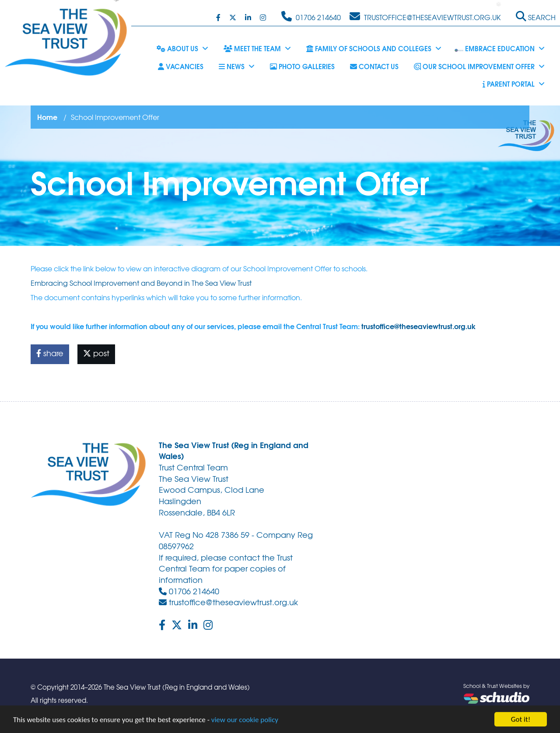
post (96, 353)
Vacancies (181, 66)
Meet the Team (257, 48)
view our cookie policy (245, 721)
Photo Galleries (302, 66)
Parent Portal (514, 84)
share (50, 353)
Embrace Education (500, 48)
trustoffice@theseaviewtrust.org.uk (418, 326)
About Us (182, 48)
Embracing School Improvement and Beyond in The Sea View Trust (141, 283)
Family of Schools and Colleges (374, 48)
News (237, 66)
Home (47, 117)
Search (536, 17)
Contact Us (374, 66)
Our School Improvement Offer (479, 66)
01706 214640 (189, 591)
